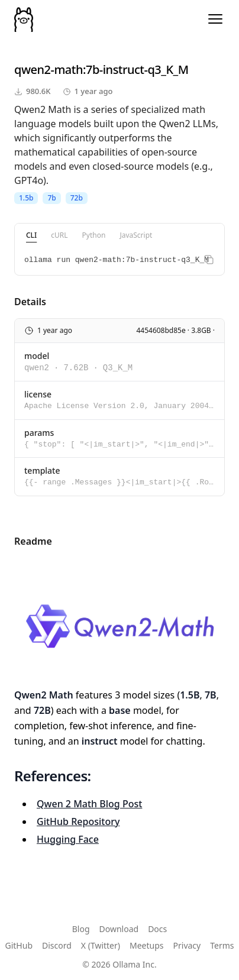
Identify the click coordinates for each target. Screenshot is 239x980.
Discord (57, 945)
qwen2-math (49, 69)
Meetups (147, 945)
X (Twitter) (101, 945)
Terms (222, 945)
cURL (59, 235)
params (39, 433)
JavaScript (136, 235)
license (38, 394)
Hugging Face (68, 839)
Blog (81, 929)
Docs (157, 929)
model (37, 356)
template (42, 470)
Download (119, 929)
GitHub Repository (78, 821)
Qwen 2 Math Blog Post (89, 804)
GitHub (19, 945)
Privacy (187, 945)
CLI (31, 235)
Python (94, 235)
